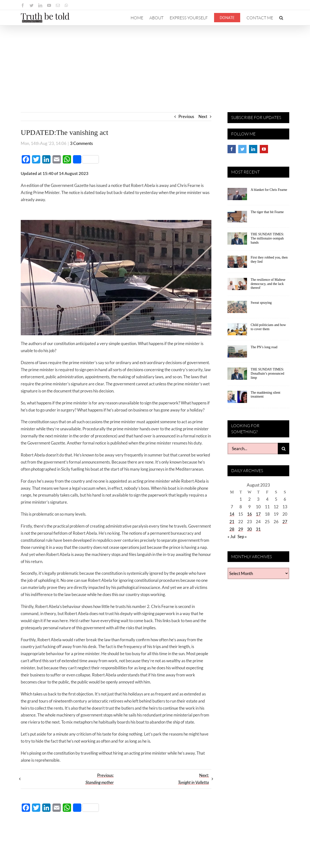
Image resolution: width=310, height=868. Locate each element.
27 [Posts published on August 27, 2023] (285, 522)
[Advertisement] (155, 62)
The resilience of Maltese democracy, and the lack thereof (268, 284)
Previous (186, 116)
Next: (193, 779)
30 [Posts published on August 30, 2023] (249, 529)
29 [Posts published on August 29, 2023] (241, 529)
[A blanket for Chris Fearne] (237, 196)
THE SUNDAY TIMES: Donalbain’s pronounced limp (267, 374)
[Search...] (253, 449)
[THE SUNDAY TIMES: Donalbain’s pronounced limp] (237, 375)
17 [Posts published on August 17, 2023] (258, 514)
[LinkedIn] (253, 149)
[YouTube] (264, 149)
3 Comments (81, 143)
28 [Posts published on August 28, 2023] (232, 529)
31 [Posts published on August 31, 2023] (258, 529)
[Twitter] (242, 149)
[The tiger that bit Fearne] (237, 218)
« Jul (231, 537)
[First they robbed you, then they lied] (237, 263)
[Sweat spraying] (237, 309)
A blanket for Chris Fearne (269, 190)
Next (203, 116)
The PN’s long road (264, 347)
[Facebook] (232, 149)
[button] (281, 18)
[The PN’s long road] (237, 353)
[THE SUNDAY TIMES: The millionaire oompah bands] (237, 240)
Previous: (100, 779)
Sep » (242, 537)
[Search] (284, 449)
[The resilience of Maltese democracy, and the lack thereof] (237, 286)
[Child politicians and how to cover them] (237, 331)
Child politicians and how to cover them (268, 327)
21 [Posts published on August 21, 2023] (232, 522)
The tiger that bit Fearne (267, 212)
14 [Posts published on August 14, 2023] (232, 514)
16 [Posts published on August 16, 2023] (249, 514)
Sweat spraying (261, 303)
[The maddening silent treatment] (237, 399)
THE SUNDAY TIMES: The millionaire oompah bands (267, 238)
